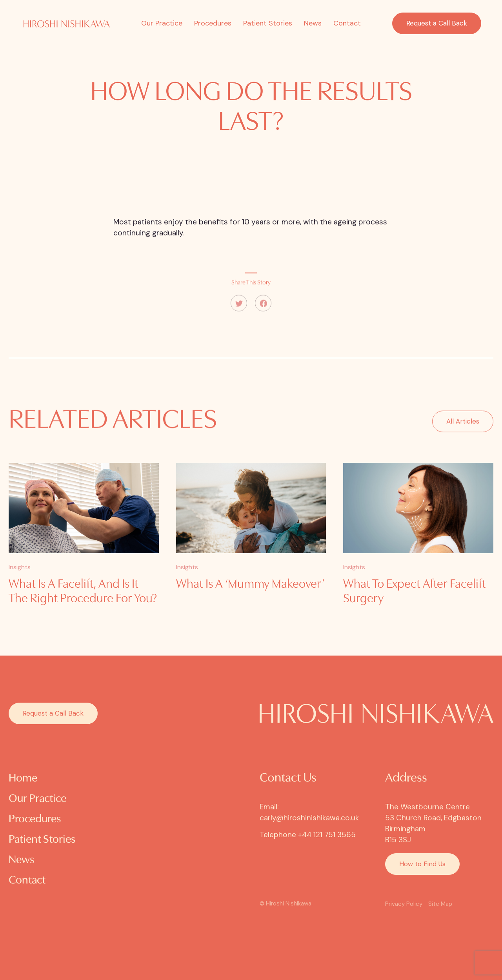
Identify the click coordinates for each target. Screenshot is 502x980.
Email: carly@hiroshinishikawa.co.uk (309, 812)
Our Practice (162, 23)
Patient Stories (268, 23)
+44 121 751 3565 (327, 835)
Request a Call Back (437, 23)
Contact (347, 23)
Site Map (440, 904)
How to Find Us (422, 864)
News (313, 23)
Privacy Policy (404, 904)
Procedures (213, 23)
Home (23, 779)
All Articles (463, 432)
